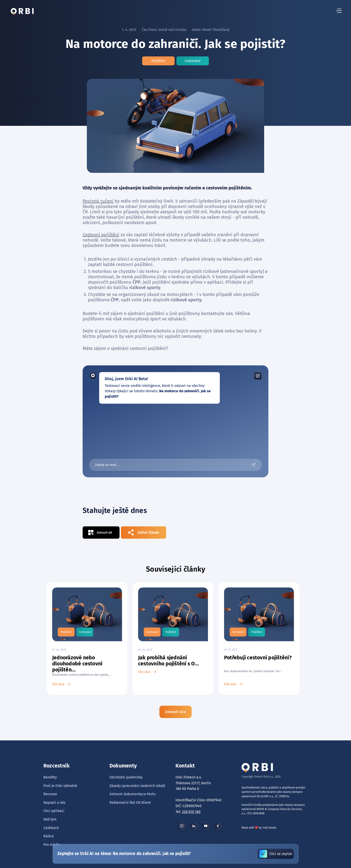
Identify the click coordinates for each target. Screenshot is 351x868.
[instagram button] (182, 826)
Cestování (193, 61)
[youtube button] (206, 826)
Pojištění (158, 61)
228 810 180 (191, 812)
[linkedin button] (194, 826)
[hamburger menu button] (339, 11)
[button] (339, 11)
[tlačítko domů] (22, 11)
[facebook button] (218, 826)
